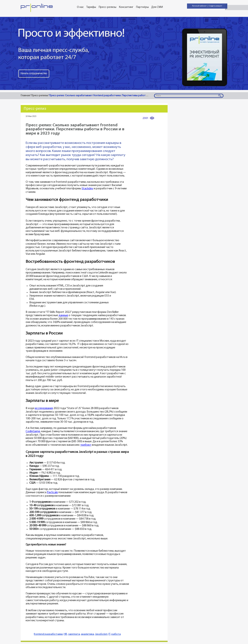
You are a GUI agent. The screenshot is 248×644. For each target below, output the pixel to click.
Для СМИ (157, 7)
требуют (86, 445)
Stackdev (87, 189)
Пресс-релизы (107, 7)
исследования (44, 408)
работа (116, 634)
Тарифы (91, 7)
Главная (25, 96)
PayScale (52, 493)
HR (65, 634)
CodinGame (33, 432)
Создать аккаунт (215, 6)
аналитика (87, 634)
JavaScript (101, 634)
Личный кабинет (199, 6)
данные (63, 315)
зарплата (74, 634)
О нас (80, 7)
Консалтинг (126, 7)
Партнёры (142, 7)
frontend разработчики (48, 634)
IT (109, 634)
